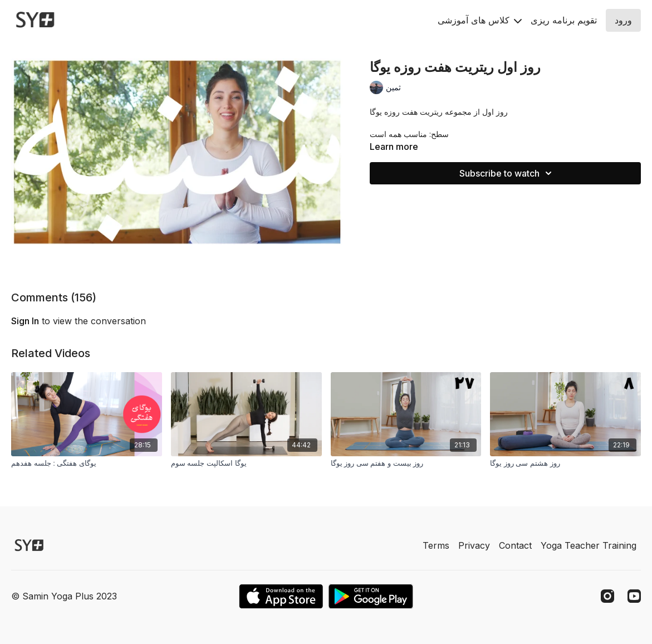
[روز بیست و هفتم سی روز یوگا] (406, 464)
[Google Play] (371, 596)
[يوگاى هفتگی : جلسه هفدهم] (87, 464)
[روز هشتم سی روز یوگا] (565, 464)
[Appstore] (281, 596)
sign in (25, 321)
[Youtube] (634, 596)
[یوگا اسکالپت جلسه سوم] (246, 464)
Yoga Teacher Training (589, 545)
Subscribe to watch (507, 173)
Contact (515, 545)
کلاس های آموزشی (480, 20)
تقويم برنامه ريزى (564, 20)
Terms (436, 545)
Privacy (474, 545)
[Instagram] (607, 596)
